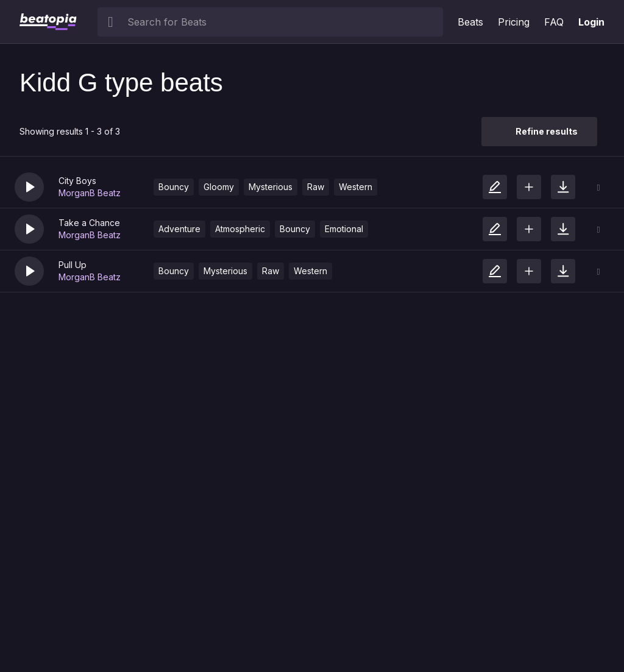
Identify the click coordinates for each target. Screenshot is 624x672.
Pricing (514, 22)
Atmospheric (240, 229)
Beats (470, 22)
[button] (29, 187)
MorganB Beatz (90, 193)
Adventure (179, 229)
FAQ (554, 22)
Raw (316, 187)
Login (591, 22)
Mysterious (271, 187)
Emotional (344, 229)
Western (356, 187)
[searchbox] (282, 22)
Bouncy (174, 187)
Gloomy (219, 187)
